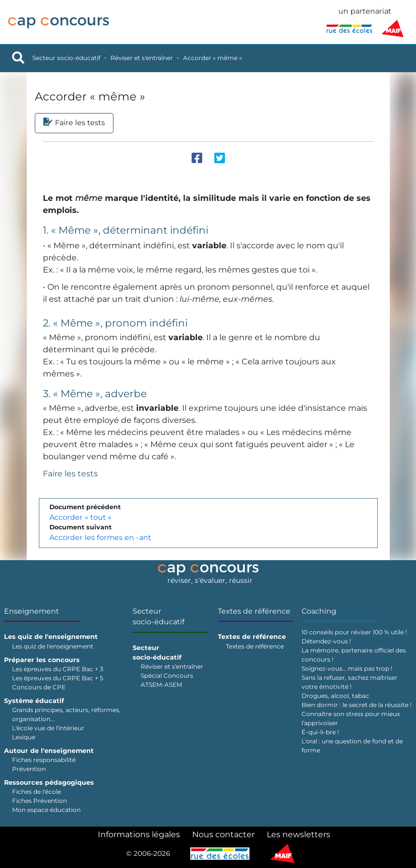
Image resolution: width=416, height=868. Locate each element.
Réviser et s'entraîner (142, 58)
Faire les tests (70, 474)
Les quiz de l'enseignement (53, 646)
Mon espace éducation (46, 810)
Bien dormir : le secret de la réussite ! (356, 705)
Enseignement (32, 611)
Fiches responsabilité (44, 760)
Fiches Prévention (40, 801)
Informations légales (139, 834)
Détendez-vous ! (326, 641)
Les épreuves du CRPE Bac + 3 (58, 669)
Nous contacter (223, 834)
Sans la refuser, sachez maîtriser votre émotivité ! (349, 682)
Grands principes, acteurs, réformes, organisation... (66, 714)
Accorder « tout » (80, 517)
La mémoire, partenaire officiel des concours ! (354, 655)
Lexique (24, 737)
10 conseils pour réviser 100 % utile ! (354, 632)
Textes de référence (254, 611)
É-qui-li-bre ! (320, 732)
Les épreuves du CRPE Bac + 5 (58, 678)
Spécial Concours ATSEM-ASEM (167, 680)
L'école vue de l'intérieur (48, 728)
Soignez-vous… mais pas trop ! (347, 668)
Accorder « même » (213, 58)
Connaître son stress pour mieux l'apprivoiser (351, 718)
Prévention (29, 769)
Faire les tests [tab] (74, 123)
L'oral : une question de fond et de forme (352, 746)
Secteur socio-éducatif (66, 58)
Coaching (319, 611)
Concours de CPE (39, 687)
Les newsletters (299, 834)
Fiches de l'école (37, 792)
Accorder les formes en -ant (100, 537)
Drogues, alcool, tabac (335, 696)
